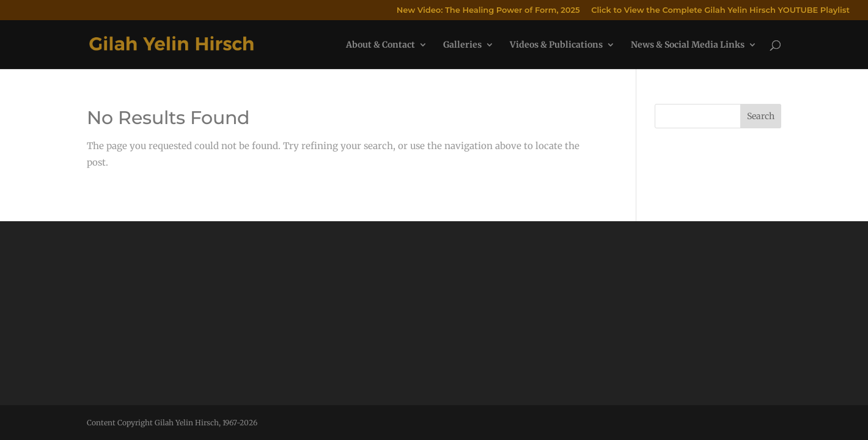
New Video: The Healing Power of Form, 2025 (488, 10)
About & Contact (381, 45)
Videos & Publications (556, 45)
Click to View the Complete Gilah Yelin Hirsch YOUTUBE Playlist (720, 10)
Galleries (462, 45)
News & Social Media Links (688, 45)
